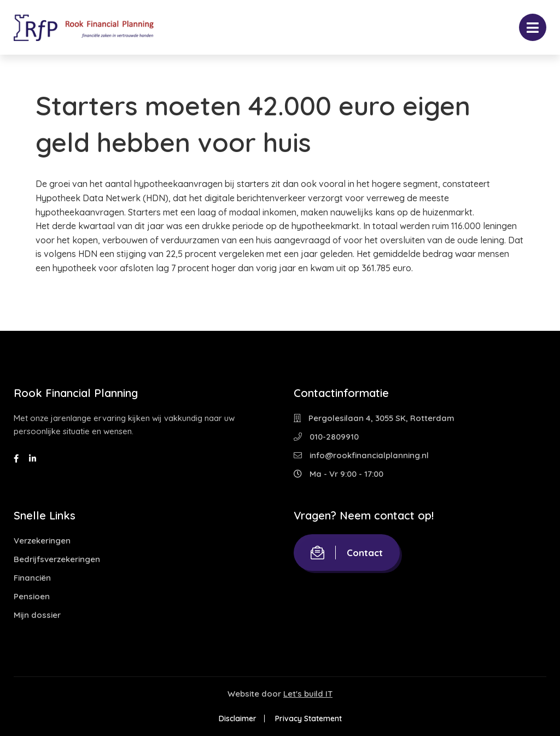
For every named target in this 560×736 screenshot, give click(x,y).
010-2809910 (326, 437)
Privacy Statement (308, 719)
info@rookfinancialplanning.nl (361, 455)
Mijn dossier (37, 615)
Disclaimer (238, 719)
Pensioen (32, 596)
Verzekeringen (42, 541)
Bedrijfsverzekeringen (57, 559)
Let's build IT (308, 694)
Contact (347, 553)
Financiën (32, 578)
